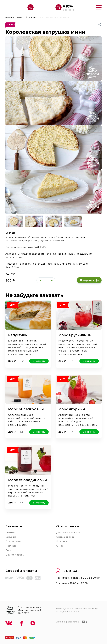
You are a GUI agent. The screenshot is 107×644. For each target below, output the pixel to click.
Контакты (62, 541)
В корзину (89, 280)
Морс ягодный (72, 409)
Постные (11, 546)
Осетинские (13, 541)
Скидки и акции (66, 537)
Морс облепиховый (26, 409)
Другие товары (15, 555)
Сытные (10, 533)
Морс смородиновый (28, 480)
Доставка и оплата (68, 533)
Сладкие (11, 537)
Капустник (18, 335)
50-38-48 (67, 571)
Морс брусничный (75, 335)
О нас (60, 546)
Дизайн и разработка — (71, 622)
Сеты (9, 550)
